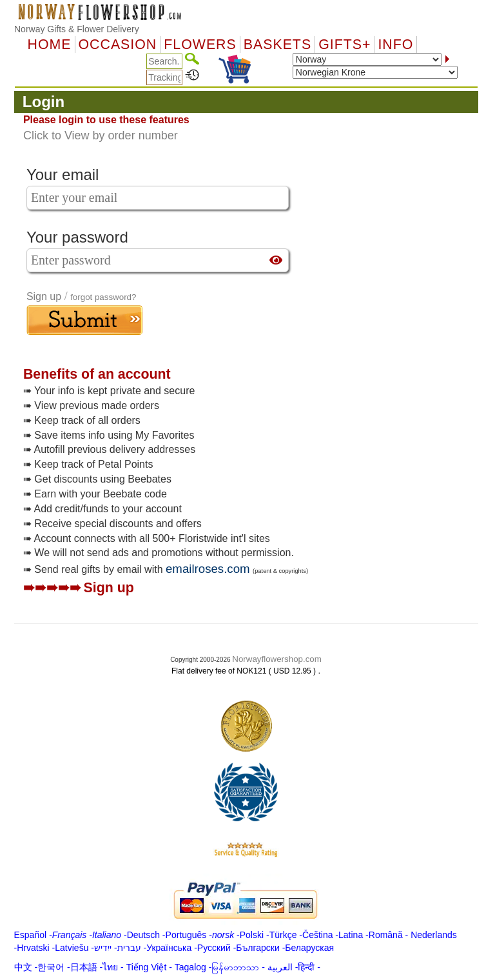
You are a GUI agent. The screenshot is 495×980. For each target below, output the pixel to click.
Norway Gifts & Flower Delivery (77, 29)
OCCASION (118, 45)
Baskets (277, 45)
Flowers (200, 45)
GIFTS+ (345, 45)
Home (50, 45)
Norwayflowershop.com (277, 659)
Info (395, 45)
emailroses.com (208, 569)
